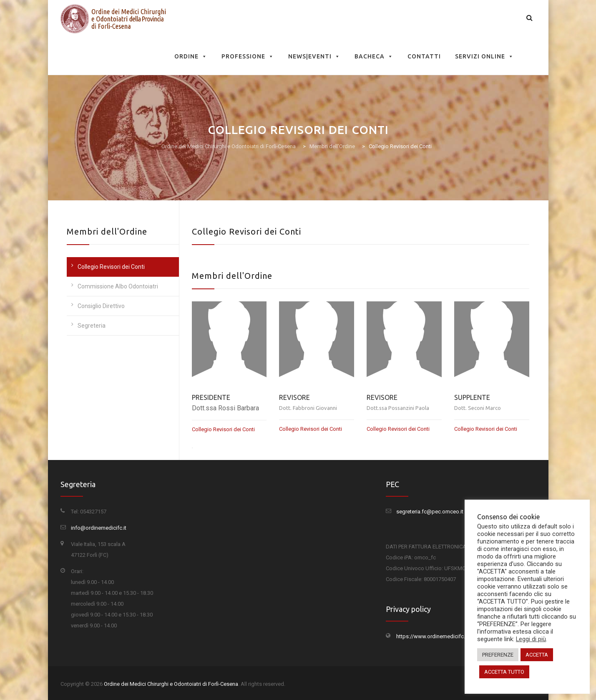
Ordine (191, 56)
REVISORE (294, 397)
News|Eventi (314, 56)
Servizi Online (484, 56)
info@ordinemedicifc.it (99, 528)
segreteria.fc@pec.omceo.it (430, 512)
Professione (248, 56)
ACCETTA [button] (537, 655)
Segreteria (92, 326)
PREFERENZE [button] (498, 655)
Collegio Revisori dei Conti (111, 267)
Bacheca (374, 56)
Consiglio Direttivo (101, 306)
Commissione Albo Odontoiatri (118, 286)
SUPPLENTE (472, 397)
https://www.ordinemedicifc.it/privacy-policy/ (451, 636)
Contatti (424, 56)
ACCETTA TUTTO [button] (504, 672)
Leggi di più (531, 639)
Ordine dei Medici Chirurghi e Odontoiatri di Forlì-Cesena (171, 684)
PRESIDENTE (211, 397)
